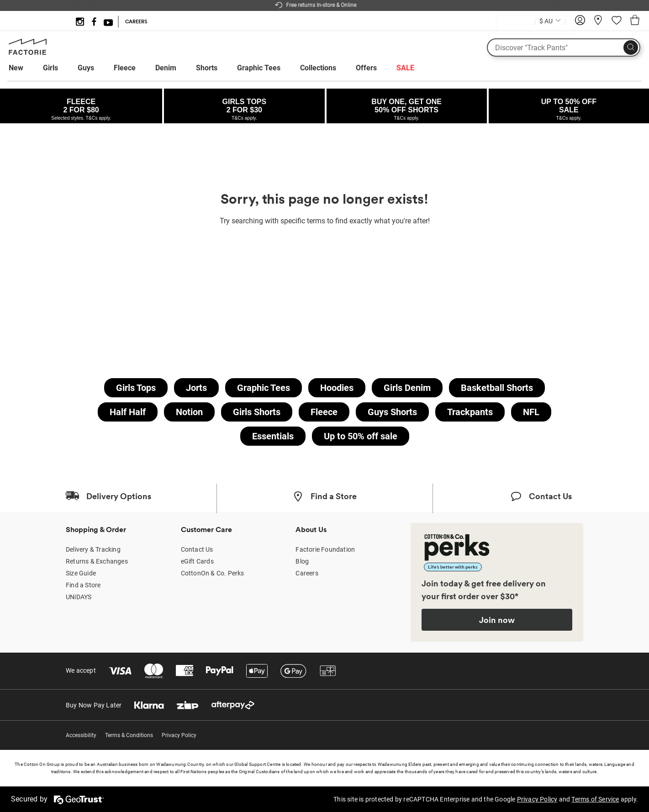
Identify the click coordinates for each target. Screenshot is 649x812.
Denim (166, 68)
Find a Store (83, 585)
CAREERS (136, 21)
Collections (318, 68)
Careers (307, 573)
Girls (50, 68)
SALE (405, 68)
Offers (366, 68)
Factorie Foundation (325, 549)
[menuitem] (24, 68)
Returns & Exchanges (97, 561)
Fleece (125, 68)
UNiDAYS (79, 597)
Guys (86, 68)
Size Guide (81, 573)
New (16, 68)
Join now (497, 620)
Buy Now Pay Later (94, 705)
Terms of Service (595, 799)
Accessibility (81, 735)
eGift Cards (197, 561)
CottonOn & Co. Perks (213, 573)
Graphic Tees (259, 68)
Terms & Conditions (129, 735)
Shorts (207, 68)
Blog (302, 561)
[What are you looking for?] (564, 47)
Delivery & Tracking (93, 549)
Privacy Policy (179, 735)
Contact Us (197, 549)
